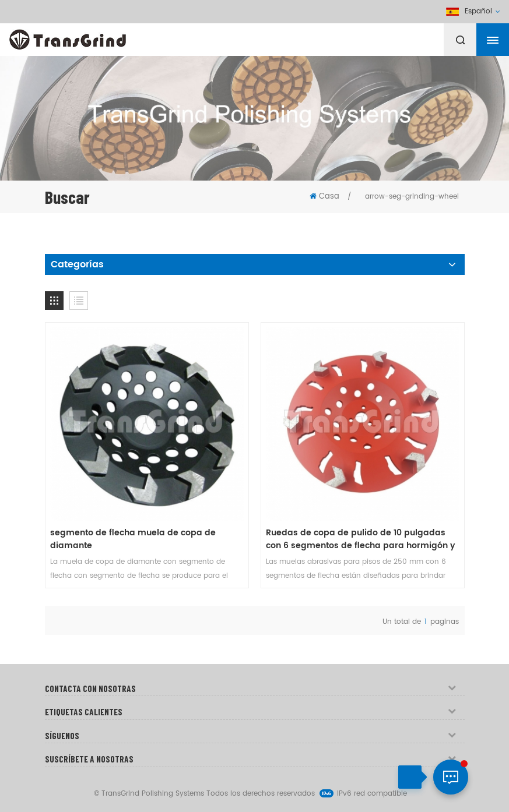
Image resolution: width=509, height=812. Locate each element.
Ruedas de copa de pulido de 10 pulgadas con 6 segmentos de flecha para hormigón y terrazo (361, 539)
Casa (324, 197)
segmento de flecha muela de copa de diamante (133, 539)
